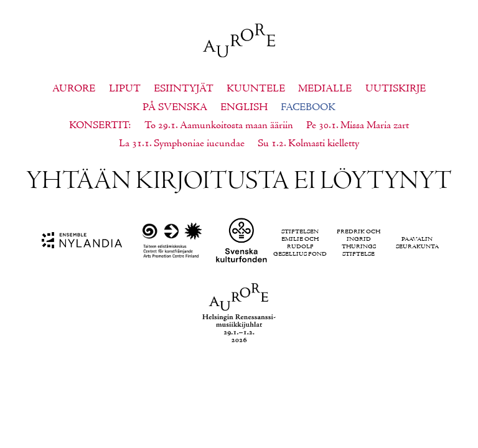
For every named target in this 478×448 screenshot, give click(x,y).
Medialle (325, 89)
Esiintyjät (184, 89)
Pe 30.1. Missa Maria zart (358, 126)
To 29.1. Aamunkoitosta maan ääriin (219, 126)
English (244, 108)
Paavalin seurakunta (417, 243)
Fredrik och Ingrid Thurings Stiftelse (358, 243)
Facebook (308, 108)
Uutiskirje (396, 89)
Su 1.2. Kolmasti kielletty (308, 144)
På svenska (175, 108)
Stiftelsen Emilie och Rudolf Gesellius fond (300, 243)
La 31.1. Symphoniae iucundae (182, 144)
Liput (125, 89)
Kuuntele (256, 89)
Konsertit (99, 126)
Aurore (74, 89)
